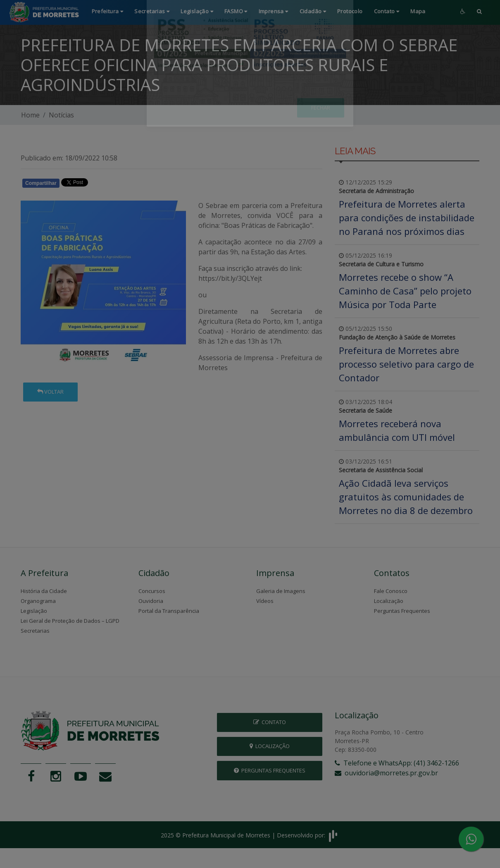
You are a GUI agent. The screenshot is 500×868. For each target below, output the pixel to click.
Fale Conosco (391, 591)
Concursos (152, 591)
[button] (479, 12)
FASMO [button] (236, 11)
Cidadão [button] (313, 11)
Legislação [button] (197, 11)
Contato (270, 722)
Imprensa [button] (274, 11)
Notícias (61, 115)
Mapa (418, 11)
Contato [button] (387, 11)
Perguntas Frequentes (402, 611)
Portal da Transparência (169, 611)
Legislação (34, 611)
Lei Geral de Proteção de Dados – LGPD (70, 621)
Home (30, 115)
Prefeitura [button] (108, 11)
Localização (389, 601)
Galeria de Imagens (281, 591)
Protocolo (350, 11)
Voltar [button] (50, 392)
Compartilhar (41, 183)
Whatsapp (116, 184)
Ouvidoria (151, 601)
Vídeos (265, 601)
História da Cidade (44, 591)
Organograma (38, 601)
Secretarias (35, 631)
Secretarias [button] (152, 11)
